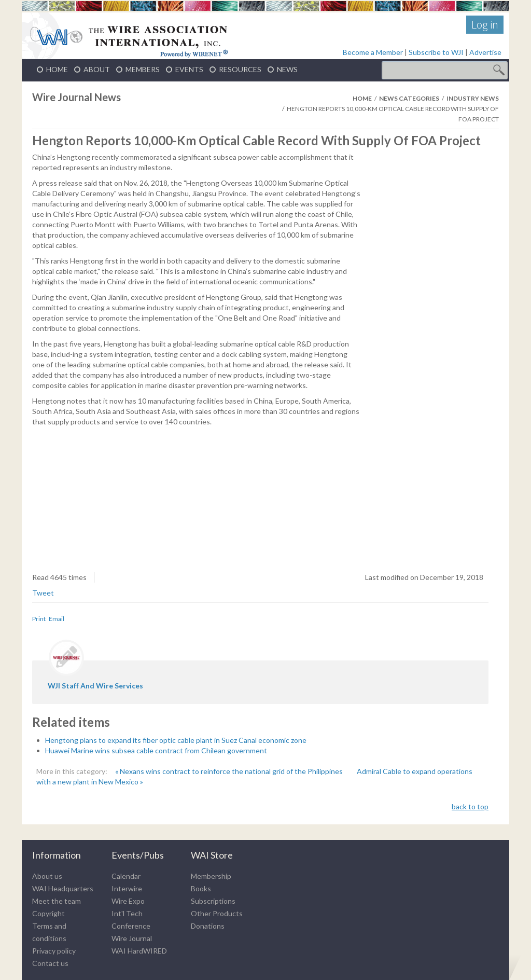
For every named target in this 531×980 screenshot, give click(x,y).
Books (201, 888)
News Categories (409, 98)
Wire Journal (132, 938)
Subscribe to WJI (436, 52)
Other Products (217, 913)
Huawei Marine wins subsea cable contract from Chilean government (156, 750)
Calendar (126, 876)
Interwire (127, 888)
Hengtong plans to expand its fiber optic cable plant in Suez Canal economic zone (176, 740)
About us (47, 876)
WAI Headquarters (63, 888)
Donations (208, 926)
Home (362, 98)
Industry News (473, 98)
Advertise (485, 52)
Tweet (43, 593)
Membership (211, 876)
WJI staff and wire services (95, 686)
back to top (470, 806)
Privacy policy (54, 951)
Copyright (48, 913)
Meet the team (57, 901)
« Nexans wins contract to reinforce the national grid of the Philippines (230, 771)
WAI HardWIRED (139, 951)
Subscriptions (213, 901)
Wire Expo (128, 901)
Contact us (50, 963)
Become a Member (373, 52)
